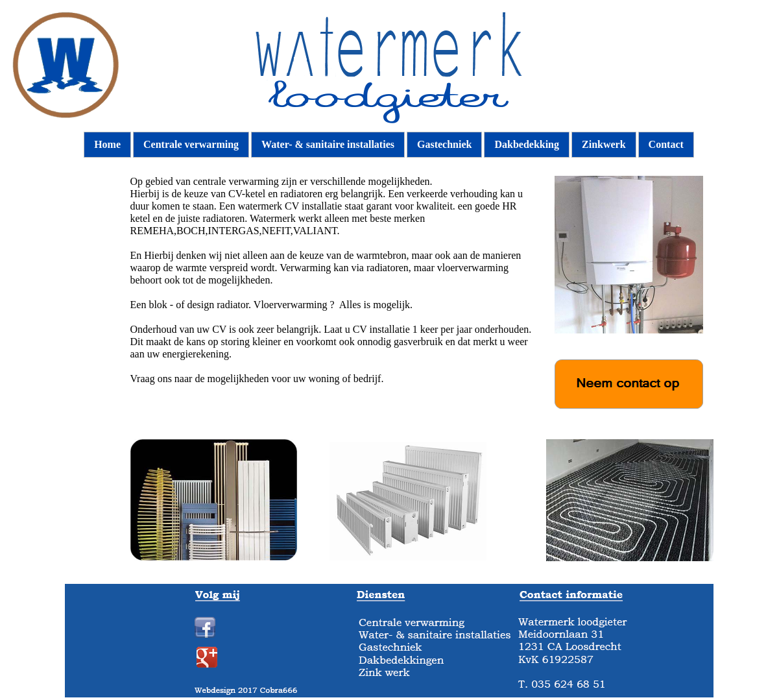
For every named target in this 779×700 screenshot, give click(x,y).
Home (107, 144)
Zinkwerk (604, 144)
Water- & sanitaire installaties (328, 144)
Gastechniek (444, 144)
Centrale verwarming (191, 144)
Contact (666, 144)
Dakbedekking (527, 144)
